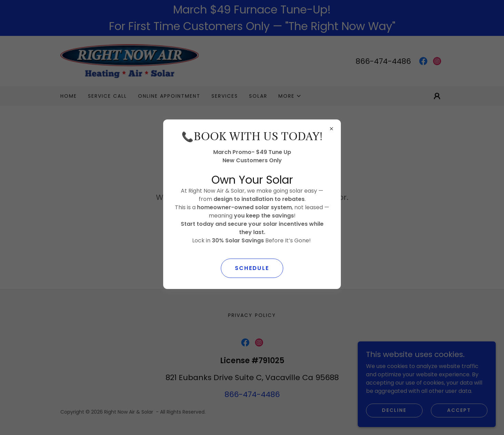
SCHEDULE (252, 268)
